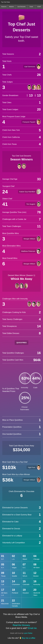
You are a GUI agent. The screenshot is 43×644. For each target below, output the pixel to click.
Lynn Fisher (28, 633)
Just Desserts (21, 7)
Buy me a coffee (29, 638)
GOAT (39, 7)
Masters (12, 7)
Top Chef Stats (6, 2)
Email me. (33, 628)
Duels (31, 7)
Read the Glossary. (21, 625)
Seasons (4, 7)
